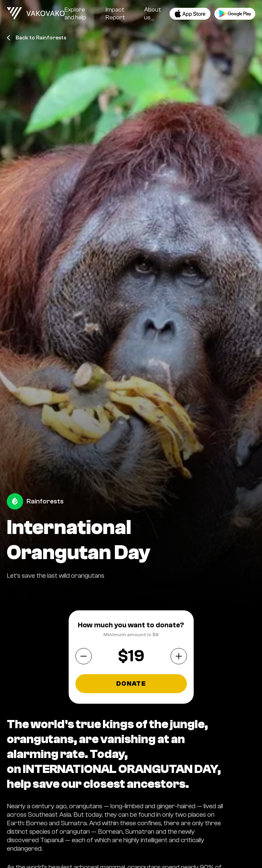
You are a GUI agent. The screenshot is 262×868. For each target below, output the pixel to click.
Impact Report (115, 14)
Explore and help (75, 14)
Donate (131, 684)
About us (153, 14)
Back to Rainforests (37, 38)
